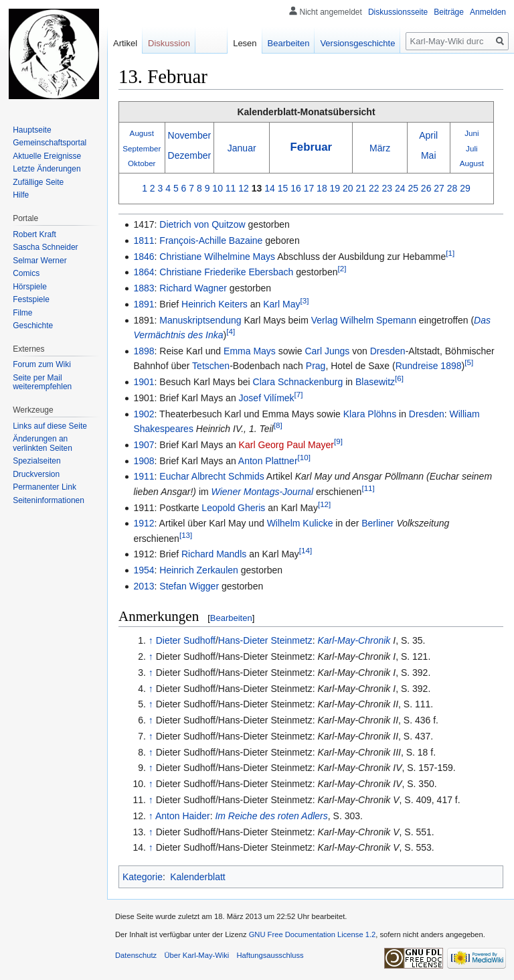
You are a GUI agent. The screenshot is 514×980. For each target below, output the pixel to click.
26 (426, 188)
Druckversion (36, 474)
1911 (144, 476)
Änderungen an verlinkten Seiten (42, 443)
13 (257, 188)
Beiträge (449, 12)
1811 (144, 240)
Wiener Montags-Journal (262, 492)
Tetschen (211, 366)
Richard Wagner (193, 288)
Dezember (190, 155)
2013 (144, 586)
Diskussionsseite (398, 12)
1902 (144, 414)
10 (218, 188)
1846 (144, 257)
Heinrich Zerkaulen (199, 570)
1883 (144, 288)
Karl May (281, 304)
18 (322, 188)
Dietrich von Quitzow (202, 224)
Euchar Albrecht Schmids (211, 476)
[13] (186, 535)
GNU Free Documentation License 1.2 (313, 934)
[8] (278, 425)
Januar (242, 148)
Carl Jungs (327, 351)
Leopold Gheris (233, 508)
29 (465, 188)
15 (283, 188)
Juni (472, 133)
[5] (469, 363)
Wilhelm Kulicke (300, 523)
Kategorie (143, 877)
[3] (304, 300)
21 (361, 188)
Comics (26, 273)
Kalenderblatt (198, 877)
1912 (144, 523)
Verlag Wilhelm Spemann (364, 320)
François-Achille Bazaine (211, 240)
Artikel (125, 43)
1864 (144, 272)
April (428, 135)
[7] (299, 394)
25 (413, 188)
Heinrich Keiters (215, 304)
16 (296, 188)
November (190, 135)
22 (374, 188)
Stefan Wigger (189, 586)
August (142, 133)
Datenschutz (136, 955)
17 (309, 188)
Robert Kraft (34, 234)
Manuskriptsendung (200, 320)
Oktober (142, 163)
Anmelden (488, 12)
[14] (306, 551)
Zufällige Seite (38, 182)
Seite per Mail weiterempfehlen (42, 382)
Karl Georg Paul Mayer (286, 445)
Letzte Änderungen (47, 169)
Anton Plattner (268, 461)
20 (348, 188)
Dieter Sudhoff (186, 640)
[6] (399, 378)
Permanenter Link (45, 487)
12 (244, 188)
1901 (144, 382)
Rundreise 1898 (429, 366)
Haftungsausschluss (270, 955)
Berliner (377, 523)
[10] (304, 457)
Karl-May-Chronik (354, 640)
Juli (472, 148)
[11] (368, 488)
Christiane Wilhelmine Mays (217, 257)
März (380, 148)
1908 (144, 461)
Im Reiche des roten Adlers (271, 816)
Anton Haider (183, 816)
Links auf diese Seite (50, 426)
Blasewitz (375, 382)
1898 (144, 351)
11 (231, 188)
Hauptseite (32, 130)
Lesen (245, 43)
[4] (231, 331)
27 (439, 188)
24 (400, 188)
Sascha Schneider (45, 247)
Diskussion (169, 43)
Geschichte (33, 326)
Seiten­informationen (49, 500)
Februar (311, 147)
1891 (144, 304)
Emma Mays (250, 351)
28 (452, 188)
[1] (450, 253)
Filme (22, 313)
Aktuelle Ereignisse (47, 156)
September (142, 148)
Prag (316, 366)
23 (387, 188)
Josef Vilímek (267, 398)
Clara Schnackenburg (298, 382)
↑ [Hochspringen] (151, 640)
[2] (342, 269)
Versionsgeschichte (357, 43)
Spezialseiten (36, 461)
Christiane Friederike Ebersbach (226, 272)
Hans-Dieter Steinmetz (265, 640)
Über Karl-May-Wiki (196, 955)
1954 (144, 570)
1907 (144, 445)
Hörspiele (30, 287)
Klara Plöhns (370, 414)
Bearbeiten (231, 618)
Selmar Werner (39, 261)
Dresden (388, 351)
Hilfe (21, 195)
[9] (338, 441)
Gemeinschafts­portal (50, 143)
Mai (429, 155)
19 (335, 188)
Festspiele (31, 299)
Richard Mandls (214, 554)
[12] (324, 504)
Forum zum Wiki (42, 364)
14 (270, 188)
